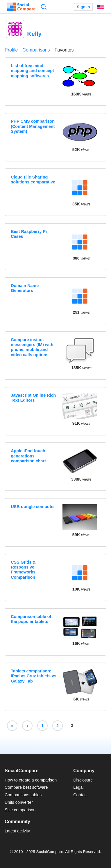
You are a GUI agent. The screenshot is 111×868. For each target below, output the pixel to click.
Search (44, 7)
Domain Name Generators (25, 288)
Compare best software (26, 787)
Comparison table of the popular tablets (31, 619)
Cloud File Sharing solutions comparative (33, 180)
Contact (80, 795)
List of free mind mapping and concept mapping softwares (32, 71)
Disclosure (83, 780)
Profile (11, 50)
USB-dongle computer (33, 507)
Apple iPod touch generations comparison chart (28, 456)
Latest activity (17, 831)
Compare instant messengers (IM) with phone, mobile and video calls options (32, 347)
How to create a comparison (31, 780)
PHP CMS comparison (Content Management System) (33, 126)
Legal (78, 787)
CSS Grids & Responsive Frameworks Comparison (23, 570)
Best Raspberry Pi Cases (29, 234)
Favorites (64, 50)
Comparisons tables (23, 795)
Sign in (83, 7)
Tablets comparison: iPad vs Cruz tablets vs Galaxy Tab (34, 676)
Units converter (19, 802)
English (101, 7)
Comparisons (36, 50)
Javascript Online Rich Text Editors (33, 398)
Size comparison (20, 810)
